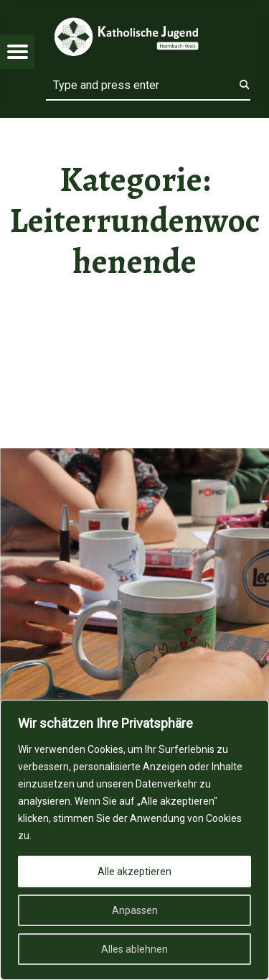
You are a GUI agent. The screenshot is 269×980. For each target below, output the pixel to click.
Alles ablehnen (134, 949)
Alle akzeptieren (134, 872)
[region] (134, 840)
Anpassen (135, 910)
